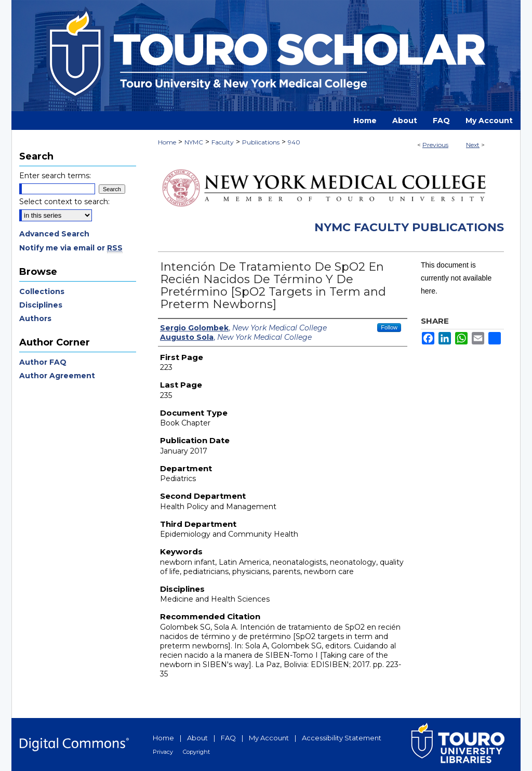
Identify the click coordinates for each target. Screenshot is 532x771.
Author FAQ (43, 362)
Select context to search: (64, 202)
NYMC (194, 142)
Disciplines (41, 305)
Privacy (163, 752)
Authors (35, 318)
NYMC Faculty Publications (409, 227)
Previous (435, 145)
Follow (389, 327)
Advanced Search (54, 234)
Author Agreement (57, 376)
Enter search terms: (55, 176)
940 (294, 142)
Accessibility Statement (342, 738)
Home (167, 142)
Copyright (196, 752)
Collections (42, 291)
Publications (261, 142)
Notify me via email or (71, 248)
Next (473, 145)
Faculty (223, 142)
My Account (269, 738)
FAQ (228, 738)
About (197, 738)
